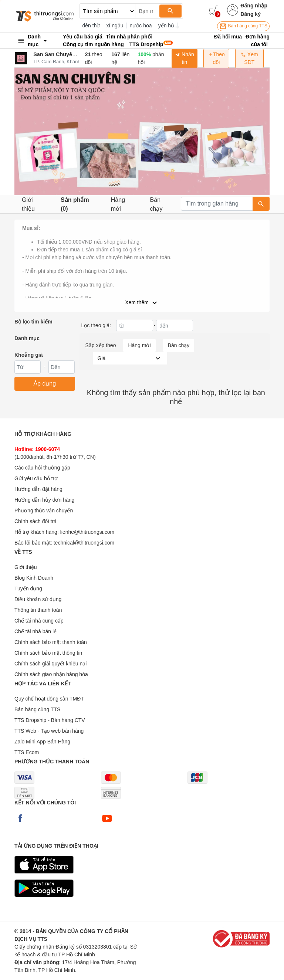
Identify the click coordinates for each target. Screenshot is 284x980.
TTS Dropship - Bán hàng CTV (50, 720)
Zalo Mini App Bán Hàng (42, 742)
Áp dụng (45, 384)
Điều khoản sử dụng (38, 599)
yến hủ (166, 26)
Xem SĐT (249, 58)
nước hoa (141, 26)
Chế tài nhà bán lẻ (35, 631)
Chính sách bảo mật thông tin (48, 653)
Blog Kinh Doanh (34, 578)
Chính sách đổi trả (35, 521)
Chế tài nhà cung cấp (39, 621)
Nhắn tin (185, 58)
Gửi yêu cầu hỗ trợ (36, 478)
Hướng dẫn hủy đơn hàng (44, 500)
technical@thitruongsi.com (84, 543)
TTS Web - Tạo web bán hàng (49, 731)
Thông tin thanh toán (38, 610)
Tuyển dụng (28, 589)
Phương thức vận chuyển (44, 511)
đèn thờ (91, 26)
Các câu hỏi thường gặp (42, 468)
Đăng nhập (254, 6)
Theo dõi (216, 58)
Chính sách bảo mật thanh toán (51, 642)
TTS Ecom (27, 752)
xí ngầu (115, 26)
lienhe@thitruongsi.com (87, 532)
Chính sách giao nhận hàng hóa (51, 674)
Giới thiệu (28, 204)
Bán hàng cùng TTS (243, 26)
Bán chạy (156, 204)
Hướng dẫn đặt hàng (38, 489)
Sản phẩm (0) (75, 204)
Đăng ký (250, 14)
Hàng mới (118, 204)
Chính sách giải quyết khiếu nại (50, 664)
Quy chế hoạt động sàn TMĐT (49, 699)
